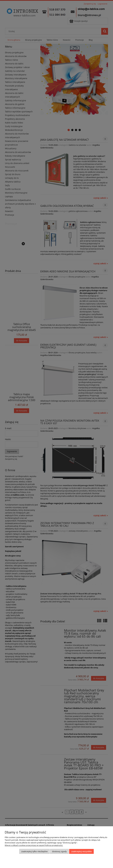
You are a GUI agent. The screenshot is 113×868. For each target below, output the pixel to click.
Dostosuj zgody (59, 851)
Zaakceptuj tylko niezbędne (34, 851)
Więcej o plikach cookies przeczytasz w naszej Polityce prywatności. (34, 845)
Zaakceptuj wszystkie (81, 851)
